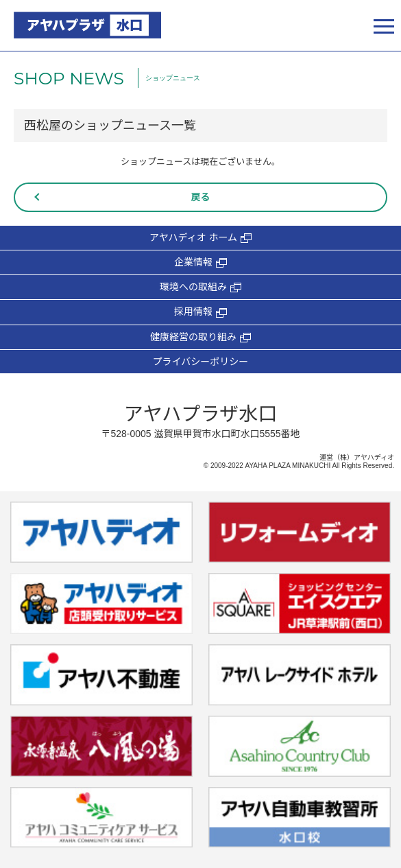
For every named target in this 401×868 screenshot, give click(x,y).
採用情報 (200, 312)
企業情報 (200, 262)
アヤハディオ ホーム (200, 238)
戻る (201, 197)
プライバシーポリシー (201, 362)
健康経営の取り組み (200, 337)
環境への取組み (200, 287)
